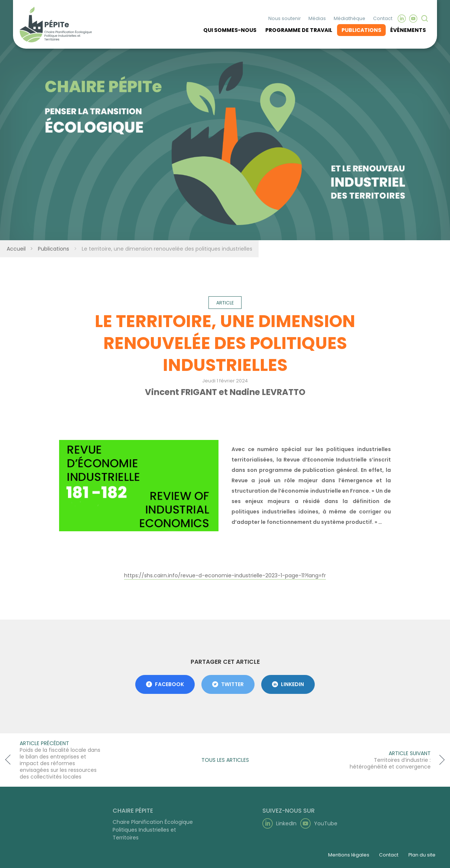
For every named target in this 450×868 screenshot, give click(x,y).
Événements (408, 29)
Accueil (15, 249)
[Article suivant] (395, 760)
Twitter (228, 684)
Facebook (165, 684)
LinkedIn (288, 684)
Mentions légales (349, 855)
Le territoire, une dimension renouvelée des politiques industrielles (166, 249)
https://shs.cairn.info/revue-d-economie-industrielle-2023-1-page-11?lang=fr (225, 575)
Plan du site (422, 855)
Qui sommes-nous (230, 29)
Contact (383, 17)
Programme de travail (299, 29)
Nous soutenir (284, 17)
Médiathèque (349, 17)
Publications (361, 29)
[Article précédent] (55, 760)
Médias (317, 17)
